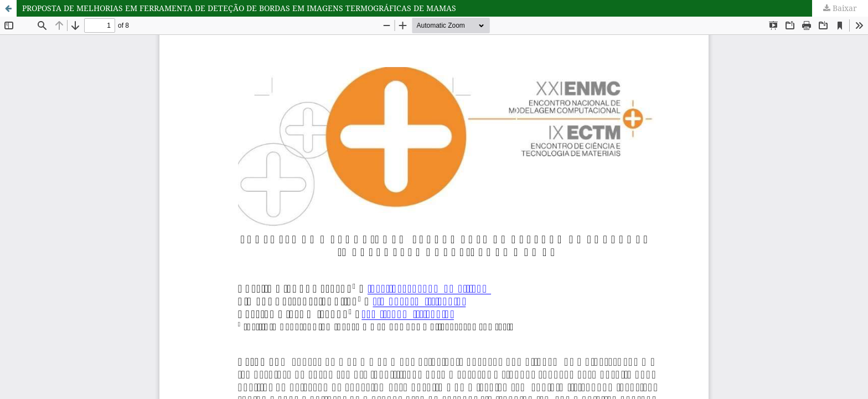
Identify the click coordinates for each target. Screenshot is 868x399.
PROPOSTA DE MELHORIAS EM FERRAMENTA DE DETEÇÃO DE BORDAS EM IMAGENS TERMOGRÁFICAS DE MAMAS (239, 8)
